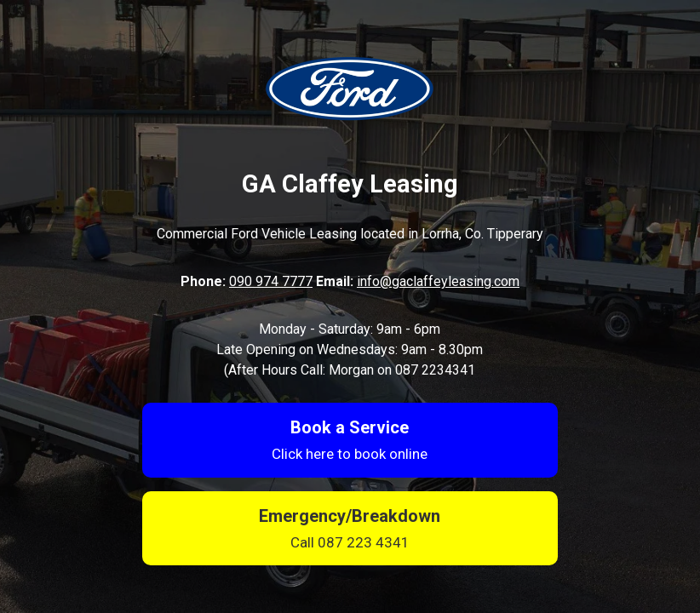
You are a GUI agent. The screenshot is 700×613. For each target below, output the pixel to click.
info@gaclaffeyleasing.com (438, 281)
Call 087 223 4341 (350, 542)
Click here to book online (350, 454)
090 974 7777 (271, 281)
